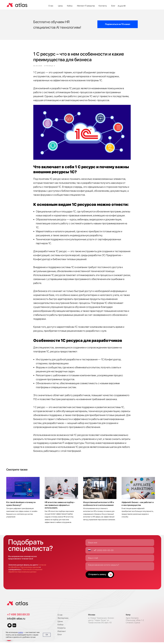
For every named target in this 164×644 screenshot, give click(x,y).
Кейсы (70, 6)
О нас (51, 6)
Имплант (62, 633)
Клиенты (62, 630)
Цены (60, 6)
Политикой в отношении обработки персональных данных (25, 573)
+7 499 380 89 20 (18, 616)
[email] (120, 560)
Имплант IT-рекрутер (86, 6)
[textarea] (120, 568)
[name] (120, 544)
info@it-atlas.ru (16, 620)
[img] (17, 605)
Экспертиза (63, 620)
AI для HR (122, 6)
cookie (20, 632)
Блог (113, 6)
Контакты (103, 6)
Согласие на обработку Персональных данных (27, 568)
